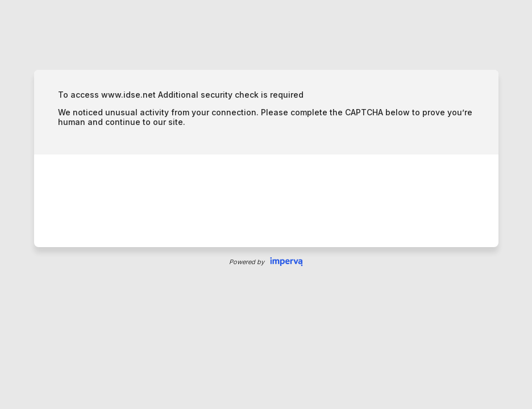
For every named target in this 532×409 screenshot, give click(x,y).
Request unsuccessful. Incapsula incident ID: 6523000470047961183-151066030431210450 (266, 204)
